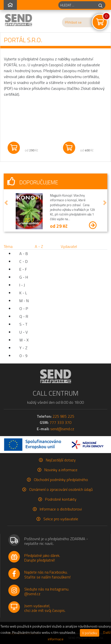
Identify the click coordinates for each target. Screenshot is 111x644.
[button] (6, 203)
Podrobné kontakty (61, 499)
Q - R (24, 316)
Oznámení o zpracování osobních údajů (61, 489)
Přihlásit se (73, 22)
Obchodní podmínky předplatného (61, 480)
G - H (24, 277)
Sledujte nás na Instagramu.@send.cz (47, 591)
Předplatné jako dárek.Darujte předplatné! (42, 558)
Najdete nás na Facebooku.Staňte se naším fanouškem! (47, 574)
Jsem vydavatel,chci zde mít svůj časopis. (45, 608)
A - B (24, 254)
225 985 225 (63, 416)
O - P (24, 309)
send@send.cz (62, 429)
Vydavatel (69, 246)
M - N (24, 301)
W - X (24, 340)
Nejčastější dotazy (61, 460)
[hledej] (100, 5)
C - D (24, 261)
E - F (23, 269)
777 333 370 (60, 422)
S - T (23, 324)
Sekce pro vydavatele (61, 519)
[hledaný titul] (77, 5)
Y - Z (23, 348)
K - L (23, 293)
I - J (22, 285)
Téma (8, 246)
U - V (24, 332)
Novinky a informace (61, 470)
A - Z (39, 246)
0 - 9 (23, 356)
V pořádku (90, 633)
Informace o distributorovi (61, 509)
